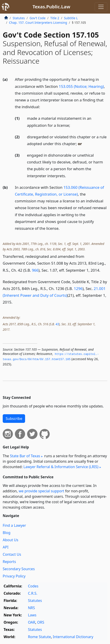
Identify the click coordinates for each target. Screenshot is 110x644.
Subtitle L (71, 18)
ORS (41, 622)
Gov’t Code (38, 18)
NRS (32, 608)
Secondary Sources (19, 569)
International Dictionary (73, 637)
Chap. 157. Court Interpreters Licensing (38, 23)
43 (57, 324)
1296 (78, 288)
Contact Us (12, 554)
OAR (32, 622)
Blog (7, 533)
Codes (33, 586)
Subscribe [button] (14, 419)
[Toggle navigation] (101, 7)
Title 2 (55, 18)
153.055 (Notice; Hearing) (81, 86)
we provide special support (41, 491)
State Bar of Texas (25, 456)
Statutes (19, 18)
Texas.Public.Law (51, 7)
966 (35, 270)
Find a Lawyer (14, 525)
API (6, 547)
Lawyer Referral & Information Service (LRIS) (61, 467)
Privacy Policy (14, 576)
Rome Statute (40, 637)
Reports (9, 562)
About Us (11, 540)
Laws (32, 615)
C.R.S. (33, 593)
